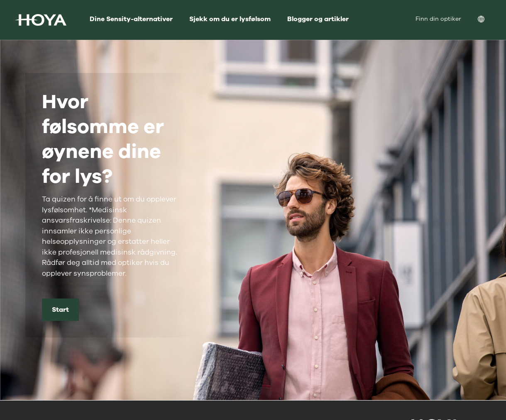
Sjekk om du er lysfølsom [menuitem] (230, 19)
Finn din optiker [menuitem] (438, 19)
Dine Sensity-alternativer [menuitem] (131, 19)
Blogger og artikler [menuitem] (318, 19)
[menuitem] (488, 20)
